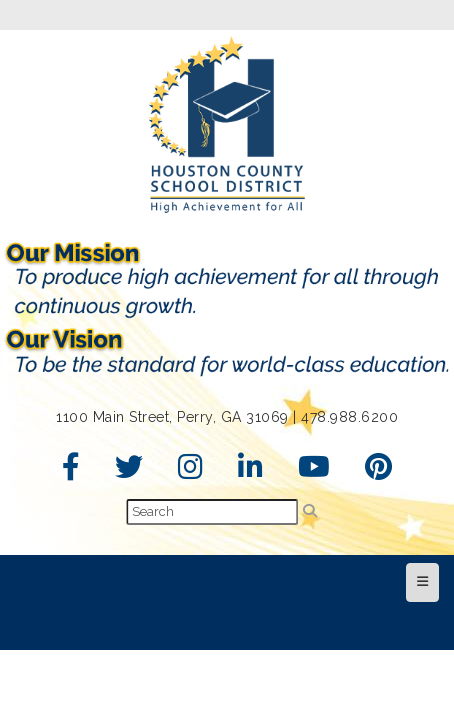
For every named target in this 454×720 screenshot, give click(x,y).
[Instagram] (191, 472)
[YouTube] (314, 472)
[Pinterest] (379, 472)
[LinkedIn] (251, 472)
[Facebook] (71, 472)
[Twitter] (129, 472)
